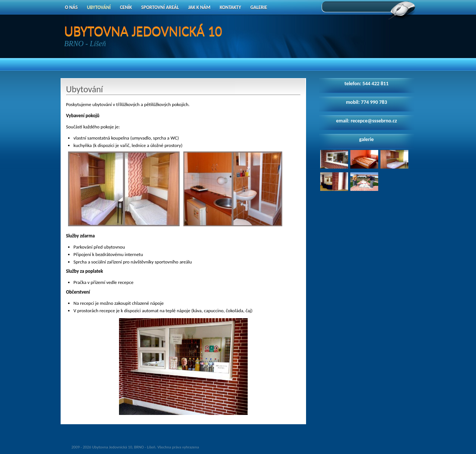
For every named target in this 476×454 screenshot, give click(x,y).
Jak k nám (199, 7)
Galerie (259, 7)
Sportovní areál (160, 7)
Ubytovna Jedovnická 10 (112, 447)
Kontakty (230, 7)
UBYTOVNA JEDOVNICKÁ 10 (143, 31)
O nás (71, 7)
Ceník (126, 7)
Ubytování (99, 7)
